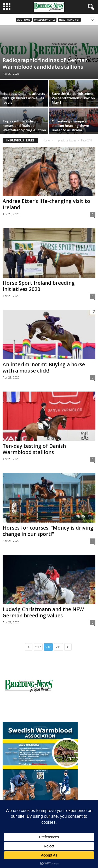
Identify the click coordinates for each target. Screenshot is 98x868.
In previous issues (65, 140)
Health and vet (69, 20)
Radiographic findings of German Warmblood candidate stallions (45, 63)
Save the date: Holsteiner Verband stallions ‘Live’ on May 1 (73, 98)
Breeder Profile (45, 20)
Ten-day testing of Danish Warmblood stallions (34, 449)
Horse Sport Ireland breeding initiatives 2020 (39, 286)
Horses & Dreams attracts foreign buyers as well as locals (24, 98)
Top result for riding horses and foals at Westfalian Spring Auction (24, 126)
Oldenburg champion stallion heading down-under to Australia (71, 126)
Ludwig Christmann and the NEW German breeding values (43, 612)
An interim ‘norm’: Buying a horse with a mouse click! (44, 368)
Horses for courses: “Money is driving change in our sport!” (48, 531)
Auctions (24, 20)
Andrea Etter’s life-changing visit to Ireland (46, 204)
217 (38, 647)
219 (59, 647)
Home (46, 140)
